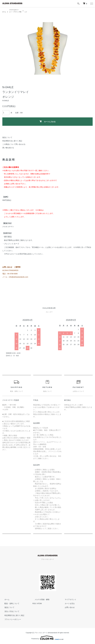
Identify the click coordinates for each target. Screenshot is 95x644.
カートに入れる (47, 122)
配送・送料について (10, 604)
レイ (29, 12)
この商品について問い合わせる (14, 145)
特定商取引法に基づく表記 (12, 141)
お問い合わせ (67, 608)
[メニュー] (91, 4)
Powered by (47, 638)
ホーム (4, 12)
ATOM (39, 604)
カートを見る (67, 604)
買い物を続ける (8, 148)
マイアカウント (68, 600)
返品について (7, 138)
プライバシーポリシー (11, 620)
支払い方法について (10, 612)
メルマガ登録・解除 (40, 600)
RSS (34, 604)
